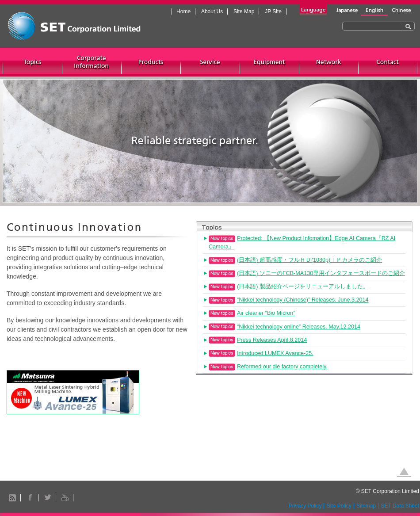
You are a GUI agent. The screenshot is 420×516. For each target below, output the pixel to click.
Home (183, 11)
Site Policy (339, 506)
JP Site (273, 11)
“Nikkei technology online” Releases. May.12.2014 (299, 327)
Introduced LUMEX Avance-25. (275, 353)
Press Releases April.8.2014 (272, 340)
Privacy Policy (305, 506)
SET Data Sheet (400, 506)
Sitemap (366, 506)
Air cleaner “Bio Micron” (266, 313)
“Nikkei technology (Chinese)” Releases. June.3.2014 (303, 300)
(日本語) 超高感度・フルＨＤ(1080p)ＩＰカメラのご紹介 (309, 260)
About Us (212, 11)
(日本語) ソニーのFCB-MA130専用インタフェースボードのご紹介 (321, 273)
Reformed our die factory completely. (282, 367)
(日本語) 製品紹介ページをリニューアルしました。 (303, 287)
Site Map (244, 11)
